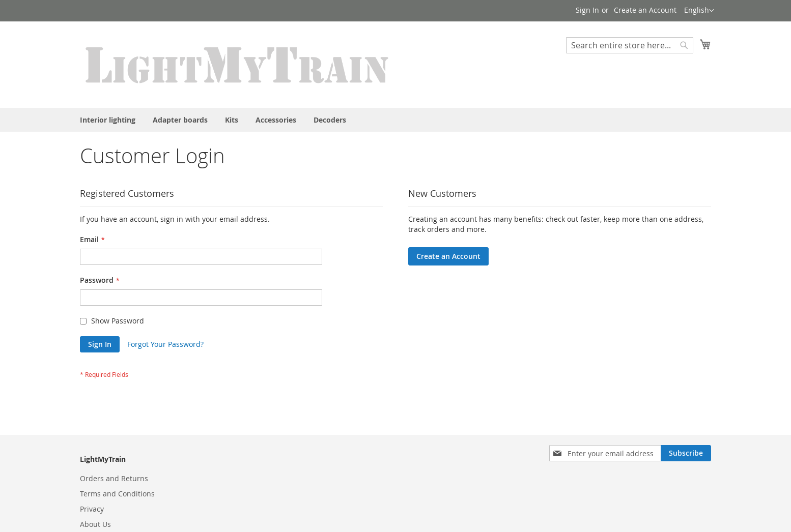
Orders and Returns (114, 478)
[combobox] (630, 45)
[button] (699, 11)
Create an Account (645, 10)
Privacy (92, 509)
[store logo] (238, 64)
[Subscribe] (686, 453)
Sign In (587, 10)
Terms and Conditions (117, 494)
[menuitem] (108, 120)
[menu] (395, 120)
